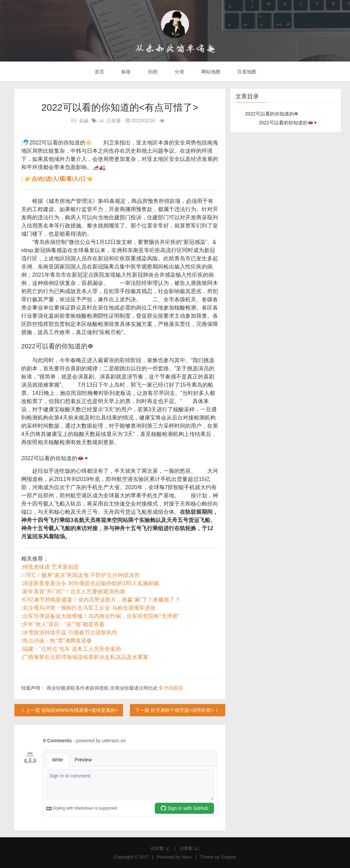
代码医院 (174, 688)
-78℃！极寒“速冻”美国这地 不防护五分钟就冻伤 (81, 575)
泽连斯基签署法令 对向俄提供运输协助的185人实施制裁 (91, 583)
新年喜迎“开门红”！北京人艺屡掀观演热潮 (74, 591)
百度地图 (246, 72)
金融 (84, 121)
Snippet (228, 857)
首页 (99, 72)
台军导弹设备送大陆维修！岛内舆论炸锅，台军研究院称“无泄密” (101, 616)
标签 (125, 72)
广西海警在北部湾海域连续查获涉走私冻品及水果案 (85, 657)
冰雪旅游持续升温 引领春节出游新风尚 (70, 632)
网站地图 (210, 72)
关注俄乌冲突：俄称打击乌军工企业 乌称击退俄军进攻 (89, 608)
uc (102, 121)
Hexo (187, 857)
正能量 (114, 121)
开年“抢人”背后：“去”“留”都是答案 (64, 624)
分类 (179, 72)
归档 (152, 72)
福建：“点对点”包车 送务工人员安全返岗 (72, 649)
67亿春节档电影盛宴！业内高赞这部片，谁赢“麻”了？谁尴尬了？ (101, 600)
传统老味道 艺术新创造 (51, 567)
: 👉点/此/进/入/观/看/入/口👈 (57, 179)
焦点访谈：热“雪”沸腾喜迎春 (57, 641)
